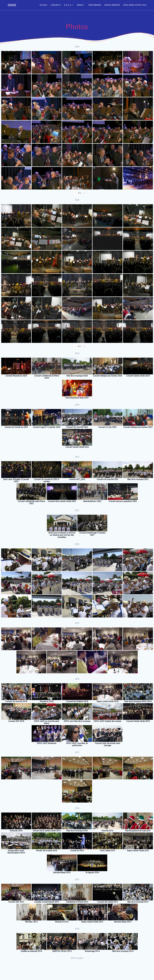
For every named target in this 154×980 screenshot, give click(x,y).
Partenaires (95, 5)
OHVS (12, 5)
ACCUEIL (44, 5)
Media (80, 5)
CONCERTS (56, 5)
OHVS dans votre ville (135, 5)
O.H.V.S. (68, 5)
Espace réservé (112, 5)
